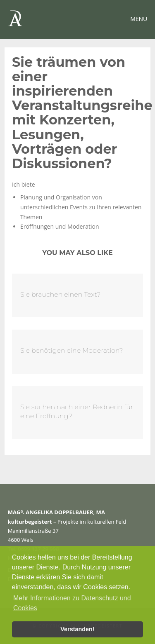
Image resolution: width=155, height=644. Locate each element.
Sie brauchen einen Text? (60, 294)
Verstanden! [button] (77, 629)
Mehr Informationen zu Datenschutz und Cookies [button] (72, 603)
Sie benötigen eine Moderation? (72, 350)
